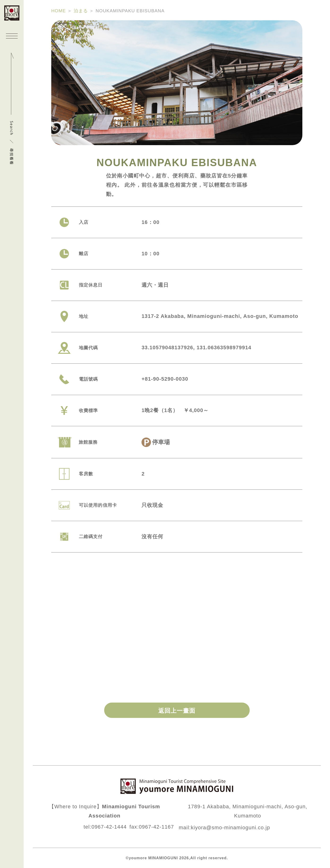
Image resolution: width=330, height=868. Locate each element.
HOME (59, 11)
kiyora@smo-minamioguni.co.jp (230, 828)
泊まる (81, 11)
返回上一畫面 (177, 711)
